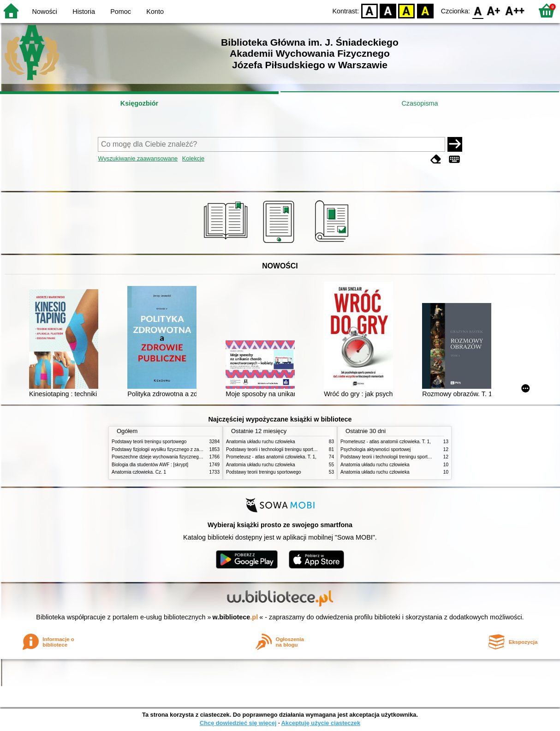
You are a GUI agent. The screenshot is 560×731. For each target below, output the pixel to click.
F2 (515, 10)
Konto (155, 12)
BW (388, 10)
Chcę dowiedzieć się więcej (238, 723)
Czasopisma (420, 103)
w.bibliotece (235, 617)
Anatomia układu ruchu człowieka (261, 442)
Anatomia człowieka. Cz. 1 (139, 472)
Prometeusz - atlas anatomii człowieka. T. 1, (271, 457)
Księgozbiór (139, 103)
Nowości (45, 12)
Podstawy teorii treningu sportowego (149, 442)
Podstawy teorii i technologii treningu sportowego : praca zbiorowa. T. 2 (299, 449)
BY (425, 10)
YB (407, 10)
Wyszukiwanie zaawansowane (138, 158)
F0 (478, 10)
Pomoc (121, 12)
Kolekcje (193, 158)
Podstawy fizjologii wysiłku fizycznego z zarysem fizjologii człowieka (181, 449)
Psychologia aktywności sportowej (375, 449)
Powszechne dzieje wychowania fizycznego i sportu (165, 457)
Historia (84, 12)
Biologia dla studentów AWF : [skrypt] (150, 465)
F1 (494, 10)
